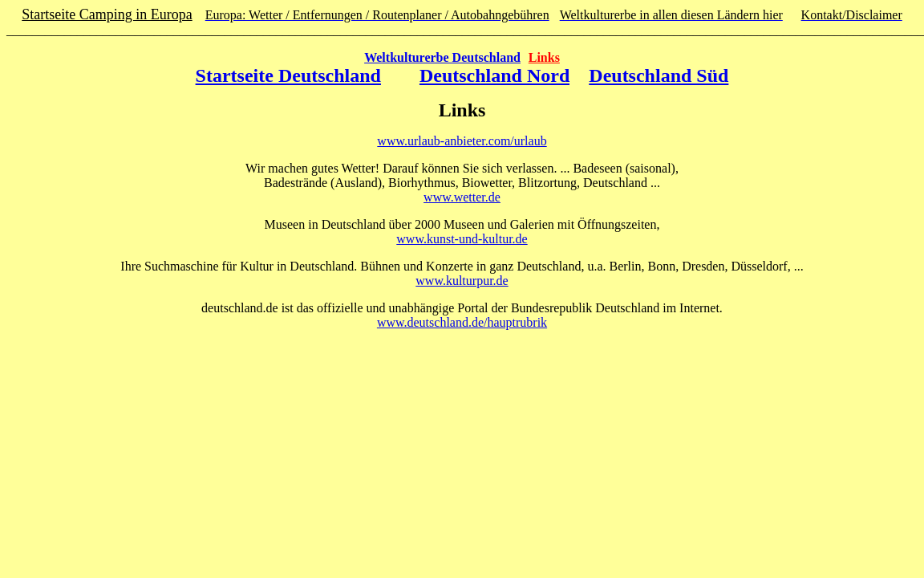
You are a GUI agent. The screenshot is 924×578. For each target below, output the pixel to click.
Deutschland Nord (494, 75)
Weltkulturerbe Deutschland (442, 57)
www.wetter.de (462, 197)
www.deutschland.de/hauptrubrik (462, 322)
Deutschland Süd (659, 75)
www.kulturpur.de (462, 281)
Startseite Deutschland (288, 75)
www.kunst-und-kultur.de (462, 239)
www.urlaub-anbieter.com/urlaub (462, 141)
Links (544, 57)
